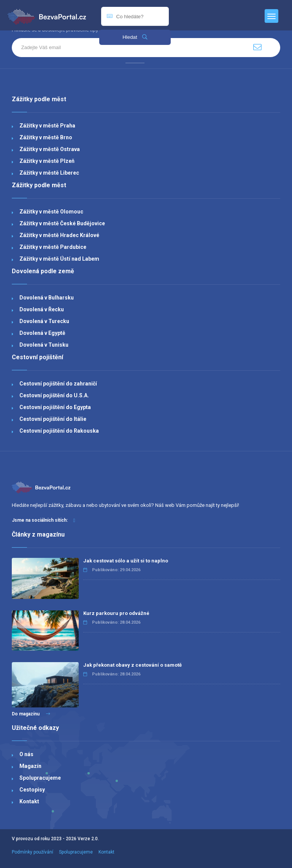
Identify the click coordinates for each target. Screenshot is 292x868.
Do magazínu (31, 714)
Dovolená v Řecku (42, 309)
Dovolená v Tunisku (44, 345)
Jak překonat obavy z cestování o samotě (133, 665)
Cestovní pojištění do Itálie (53, 419)
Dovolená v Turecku (44, 321)
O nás (26, 754)
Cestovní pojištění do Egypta (55, 407)
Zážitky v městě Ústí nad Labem (59, 259)
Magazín (30, 766)
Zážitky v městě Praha (47, 126)
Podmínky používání (33, 852)
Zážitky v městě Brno (46, 137)
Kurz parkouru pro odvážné (116, 613)
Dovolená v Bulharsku (47, 298)
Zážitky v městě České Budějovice (62, 223)
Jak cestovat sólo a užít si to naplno (126, 561)
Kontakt (29, 801)
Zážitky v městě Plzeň (47, 161)
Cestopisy (32, 790)
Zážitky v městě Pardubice (53, 247)
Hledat (135, 37)
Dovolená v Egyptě (42, 333)
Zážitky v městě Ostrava (50, 149)
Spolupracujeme (40, 778)
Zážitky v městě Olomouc (51, 212)
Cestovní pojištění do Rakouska (59, 431)
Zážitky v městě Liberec (49, 173)
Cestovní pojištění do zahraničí (58, 384)
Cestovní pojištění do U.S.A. (54, 395)
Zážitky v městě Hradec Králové (59, 235)
